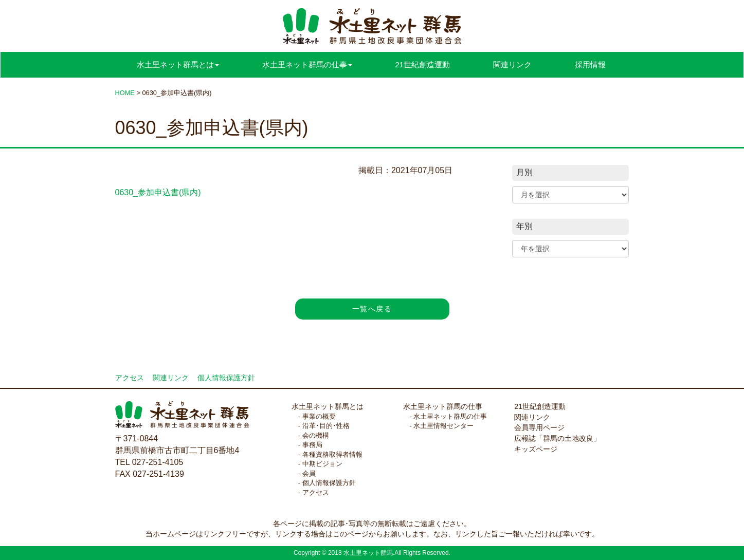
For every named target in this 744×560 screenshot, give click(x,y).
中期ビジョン (322, 464)
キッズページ (536, 449)
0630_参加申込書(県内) (158, 192)
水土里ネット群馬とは (328, 406)
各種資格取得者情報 (332, 454)
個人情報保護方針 (226, 378)
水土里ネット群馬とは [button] (178, 64)
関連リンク (512, 64)
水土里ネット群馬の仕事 (443, 406)
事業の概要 (319, 416)
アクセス (130, 378)
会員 (309, 473)
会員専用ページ (539, 427)
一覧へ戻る (372, 309)
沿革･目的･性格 (326, 426)
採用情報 (590, 64)
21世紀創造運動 (423, 64)
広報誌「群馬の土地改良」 (557, 438)
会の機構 (316, 435)
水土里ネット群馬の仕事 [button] (307, 64)
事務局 (312, 445)
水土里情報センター (443, 426)
